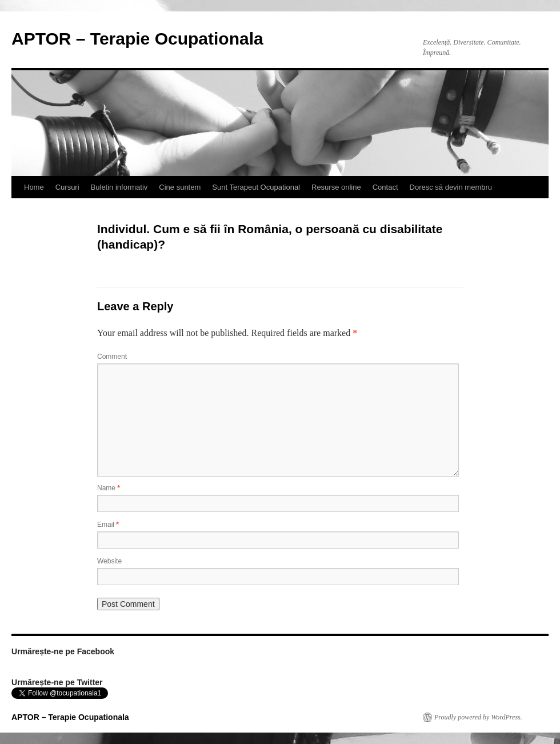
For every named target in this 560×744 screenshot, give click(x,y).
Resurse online (336, 187)
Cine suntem (180, 187)
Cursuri (67, 187)
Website (109, 561)
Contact (385, 187)
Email (108, 525)
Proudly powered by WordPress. (478, 717)
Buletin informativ (119, 187)
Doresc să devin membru (451, 187)
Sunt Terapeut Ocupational (256, 187)
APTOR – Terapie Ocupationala (137, 39)
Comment (112, 357)
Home (34, 187)
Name (109, 488)
